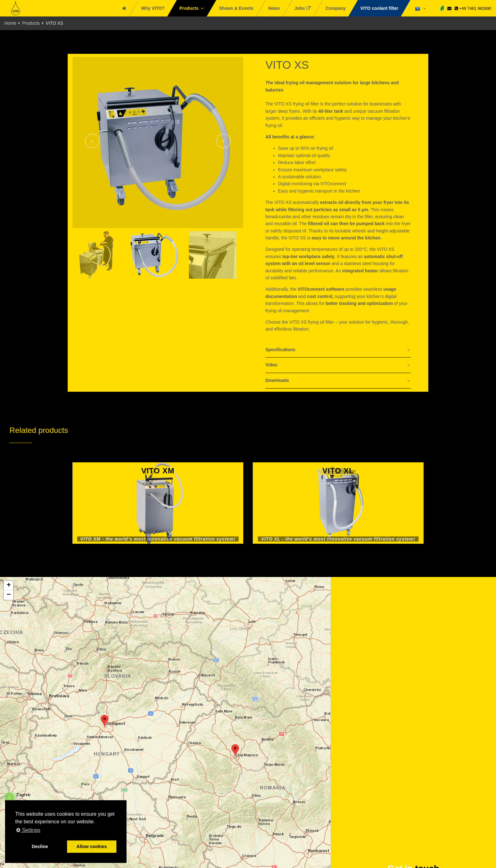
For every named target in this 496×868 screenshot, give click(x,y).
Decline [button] (40, 846)
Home (10, 23)
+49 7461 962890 (473, 8)
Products (31, 23)
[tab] (338, 350)
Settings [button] (28, 830)
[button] (105, 721)
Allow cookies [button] (92, 846)
